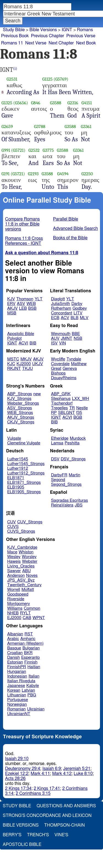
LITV (78, 313)
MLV (84, 318)
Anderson (16, 576)
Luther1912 (18, 468)
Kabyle (33, 686)
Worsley (29, 557)
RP (54, 413)
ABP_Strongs (20, 394)
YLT (38, 299)
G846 (36, 103)
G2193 (33, 174)
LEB (23, 308)
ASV (21, 304)
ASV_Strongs (20, 408)
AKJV (12, 308)
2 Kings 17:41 (47, 789)
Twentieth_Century (24, 585)
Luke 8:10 (83, 774)
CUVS (13, 527)
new (37, 394)
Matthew (79, 364)
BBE (76, 334)
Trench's (38, 835)
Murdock (78, 438)
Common (32, 608)
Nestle (82, 408)
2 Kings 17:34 (18, 789)
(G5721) (18, 150)
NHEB (13, 613)
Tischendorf (62, 403)
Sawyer (14, 571)
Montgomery (19, 604)
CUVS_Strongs (21, 531)
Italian (34, 676)
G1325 (7, 103)
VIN (62, 343)
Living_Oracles (21, 566)
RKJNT (14, 369)
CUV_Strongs (30, 522)
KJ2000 (24, 364)
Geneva (70, 369)
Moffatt (28, 590)
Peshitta (72, 443)
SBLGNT (66, 413)
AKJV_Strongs (21, 417)
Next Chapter (61, 43)
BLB (75, 318)
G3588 (56, 103)
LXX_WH (80, 399)
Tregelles (59, 408)
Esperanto (30, 658)
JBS (79, 505)
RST (29, 634)
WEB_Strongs (20, 413)
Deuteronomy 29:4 (23, 769)
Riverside (16, 599)
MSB (12, 313)
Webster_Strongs (23, 403)
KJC (11, 364)
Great (56, 369)
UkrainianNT (19, 714)
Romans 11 (12, 43)
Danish (13, 658)
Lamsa (57, 443)
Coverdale (60, 364)
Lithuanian (17, 695)
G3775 (48, 150)
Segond (58, 480)
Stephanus (61, 399)
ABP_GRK (61, 394)
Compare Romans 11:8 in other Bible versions (23, 224)
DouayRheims (64, 378)
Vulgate (14, 438)
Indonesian (17, 676)
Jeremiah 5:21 (77, 769)
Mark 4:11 (40, 774)
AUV (55, 339)
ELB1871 (16, 478)
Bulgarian (31, 648)
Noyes (32, 576)
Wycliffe (58, 359)
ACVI (23, 343)
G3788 (40, 127)
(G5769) (61, 79)
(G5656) (21, 103)
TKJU (28, 369)
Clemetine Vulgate (24, 443)
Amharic (28, 639)
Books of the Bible (70, 238)
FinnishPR (17, 667)
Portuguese (18, 700)
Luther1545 (18, 459)
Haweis (14, 562)
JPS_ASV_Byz (21, 580)
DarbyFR (59, 475)
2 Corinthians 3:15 (33, 793)
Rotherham (61, 308)
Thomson (25, 299)
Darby (77, 304)
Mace (12, 552)
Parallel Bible (66, 219)
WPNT (39, 618)
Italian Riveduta (21, 681)
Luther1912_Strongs (26, 473)
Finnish (31, 662)
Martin (74, 475)
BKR (28, 653)
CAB (27, 618)
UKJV (37, 364)
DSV (55, 459)
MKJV (26, 359)
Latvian (28, 690)
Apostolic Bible (22, 845)
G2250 (87, 174)
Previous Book (15, 36)
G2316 (73, 103)
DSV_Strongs (73, 459)
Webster (30, 562)
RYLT (25, 613)
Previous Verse (81, 36)
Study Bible (14, 30)
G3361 (86, 127)
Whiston (26, 552)
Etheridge (60, 438)
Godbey (80, 308)
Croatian (15, 653)
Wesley (14, 557)
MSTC (13, 359)
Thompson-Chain (65, 825)
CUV (12, 522)
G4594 (63, 174)
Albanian (15, 634)
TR (72, 408)
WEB (31, 304)
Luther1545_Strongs (26, 464)
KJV (11, 299)
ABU (27, 571)
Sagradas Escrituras (69, 501)
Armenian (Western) (25, 643)
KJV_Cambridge (22, 547)
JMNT (67, 339)
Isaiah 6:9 (52, 769)
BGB (78, 417)
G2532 (34, 150)
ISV (54, 343)
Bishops (58, 373)
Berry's (12, 835)
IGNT (12, 343)
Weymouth (61, 334)
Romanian (16, 709)
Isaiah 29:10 (17, 759)
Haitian (34, 667)
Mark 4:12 (62, 774)
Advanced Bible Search (75, 229)
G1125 (47, 79)
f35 (79, 413)
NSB (78, 339)
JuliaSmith (61, 304)
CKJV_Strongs (21, 422)
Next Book (86, 43)
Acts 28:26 (16, 779)
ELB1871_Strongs (24, 483)
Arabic (13, 639)
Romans (85, 30)
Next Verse (36, 43)
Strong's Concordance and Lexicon (47, 816)
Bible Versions (43, 30)
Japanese (16, 686)
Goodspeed (18, 594)
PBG (32, 695)
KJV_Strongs (19, 399)
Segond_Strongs (66, 485)
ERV (11, 304)
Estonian (15, 662)
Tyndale (74, 359)
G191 (6, 174)
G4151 (87, 103)
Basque (14, 648)
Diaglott (58, 299)
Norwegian (17, 704)
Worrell (14, 590)
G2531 (12, 79)
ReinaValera (62, 505)
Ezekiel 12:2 (17, 774)
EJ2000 (14, 618)
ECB (55, 318)
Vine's (61, 835)
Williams (15, 608)
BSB (32, 308)
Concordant (62, 313)
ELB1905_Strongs (24, 492)
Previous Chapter (48, 36)
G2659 (7, 127)
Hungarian (17, 672)
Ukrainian (36, 709)
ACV (65, 318)
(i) (15, 69)
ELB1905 (16, 487)
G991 (6, 150)
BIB (33, 343)
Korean (14, 690)
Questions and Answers (66, 806)
